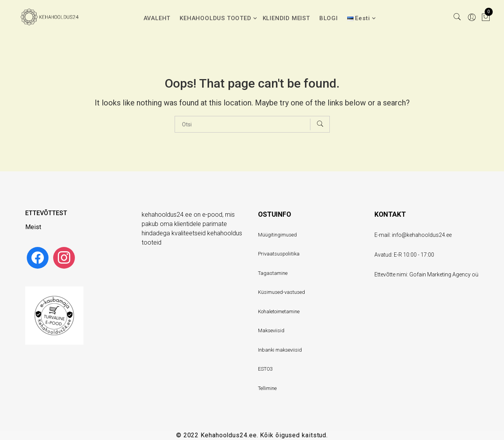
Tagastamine (273, 273)
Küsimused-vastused (281, 292)
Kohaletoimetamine (279, 311)
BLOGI (329, 18)
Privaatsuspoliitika (279, 254)
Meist (33, 227)
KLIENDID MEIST (286, 18)
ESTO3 (265, 369)
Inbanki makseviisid (280, 350)
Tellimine (267, 388)
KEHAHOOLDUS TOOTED (215, 18)
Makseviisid (271, 330)
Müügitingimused (277, 235)
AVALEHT (157, 18)
